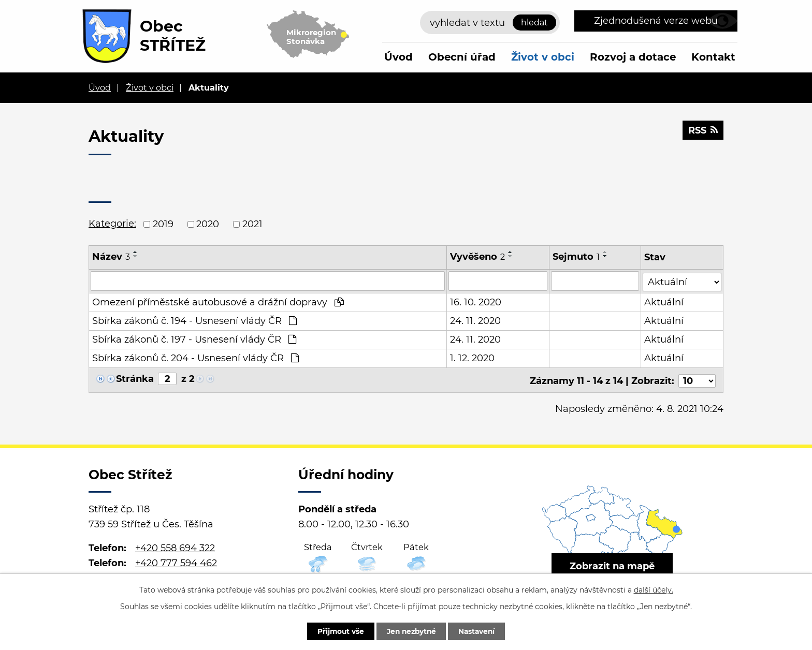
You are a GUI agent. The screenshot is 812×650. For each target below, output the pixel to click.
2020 (208, 224)
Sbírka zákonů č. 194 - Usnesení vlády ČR (194, 320)
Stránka (135, 378)
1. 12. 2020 (472, 358)
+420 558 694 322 (175, 546)
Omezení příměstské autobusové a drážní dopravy (218, 302)
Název (111, 257)
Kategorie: (112, 224)
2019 (163, 224)
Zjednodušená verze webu (656, 21)
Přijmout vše (337, 631)
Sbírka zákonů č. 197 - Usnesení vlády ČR (194, 339)
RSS (703, 131)
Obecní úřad (462, 57)
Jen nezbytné (411, 631)
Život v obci (543, 57)
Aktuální (664, 302)
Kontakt (713, 57)
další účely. (654, 589)
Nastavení (480, 631)
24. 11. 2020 (475, 320)
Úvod (398, 57)
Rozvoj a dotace (633, 57)
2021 (252, 224)
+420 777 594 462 (176, 561)
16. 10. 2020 (476, 302)
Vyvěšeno (477, 257)
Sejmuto (577, 257)
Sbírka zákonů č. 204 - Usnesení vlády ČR (195, 358)
